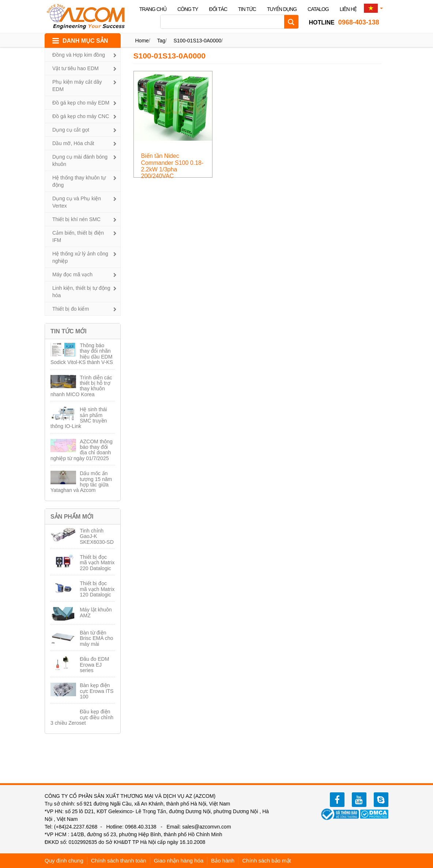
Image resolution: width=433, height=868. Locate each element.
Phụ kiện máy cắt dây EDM (77, 86)
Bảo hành (223, 861)
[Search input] (224, 22)
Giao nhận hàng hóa (179, 861)
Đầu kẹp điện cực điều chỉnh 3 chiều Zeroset (82, 717)
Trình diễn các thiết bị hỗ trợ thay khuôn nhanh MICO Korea (81, 386)
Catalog (318, 9)
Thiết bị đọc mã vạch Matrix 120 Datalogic (97, 589)
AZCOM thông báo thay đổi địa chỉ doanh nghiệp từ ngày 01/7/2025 (82, 450)
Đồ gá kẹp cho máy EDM (81, 103)
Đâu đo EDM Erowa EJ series (94, 665)
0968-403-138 (344, 22)
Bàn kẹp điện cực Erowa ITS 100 (97, 691)
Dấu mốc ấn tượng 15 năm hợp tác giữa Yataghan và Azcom (81, 482)
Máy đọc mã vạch (72, 274)
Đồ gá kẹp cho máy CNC (81, 116)
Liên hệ (348, 9)
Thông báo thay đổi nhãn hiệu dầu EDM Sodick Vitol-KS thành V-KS (82, 354)
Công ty (188, 9)
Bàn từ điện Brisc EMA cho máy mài (96, 638)
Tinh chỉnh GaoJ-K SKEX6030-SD (97, 536)
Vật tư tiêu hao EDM (76, 68)
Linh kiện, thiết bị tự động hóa (81, 292)
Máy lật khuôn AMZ (96, 612)
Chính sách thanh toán (119, 861)
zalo (381, 800)
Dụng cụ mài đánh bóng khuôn (80, 160)
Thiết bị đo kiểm (71, 309)
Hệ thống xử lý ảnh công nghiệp (80, 257)
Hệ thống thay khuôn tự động (79, 181)
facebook (337, 800)
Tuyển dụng (282, 9)
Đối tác (218, 9)
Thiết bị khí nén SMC (76, 219)
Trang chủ (153, 9)
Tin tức (247, 9)
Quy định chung (64, 861)
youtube (359, 800)
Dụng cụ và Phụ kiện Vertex (77, 202)
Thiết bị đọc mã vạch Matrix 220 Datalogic (97, 563)
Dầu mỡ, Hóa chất (73, 143)
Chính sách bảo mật (267, 861)
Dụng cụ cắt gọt (71, 130)
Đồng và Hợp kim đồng (79, 55)
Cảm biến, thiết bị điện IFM (78, 236)
